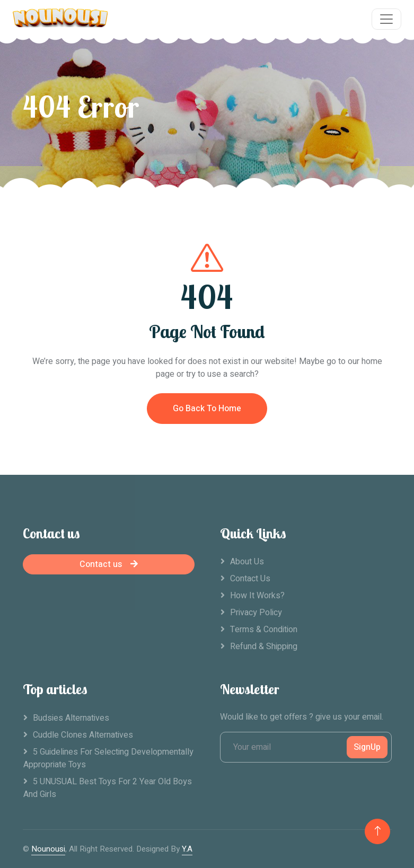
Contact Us (250, 579)
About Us (247, 562)
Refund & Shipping (264, 646)
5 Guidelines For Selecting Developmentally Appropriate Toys (108, 758)
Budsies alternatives (71, 718)
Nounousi (48, 849)
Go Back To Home (207, 409)
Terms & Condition (264, 630)
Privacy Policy (256, 613)
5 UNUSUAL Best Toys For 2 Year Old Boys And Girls (108, 788)
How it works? (257, 596)
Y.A (187, 849)
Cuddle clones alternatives (83, 735)
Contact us (109, 564)
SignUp (367, 747)
